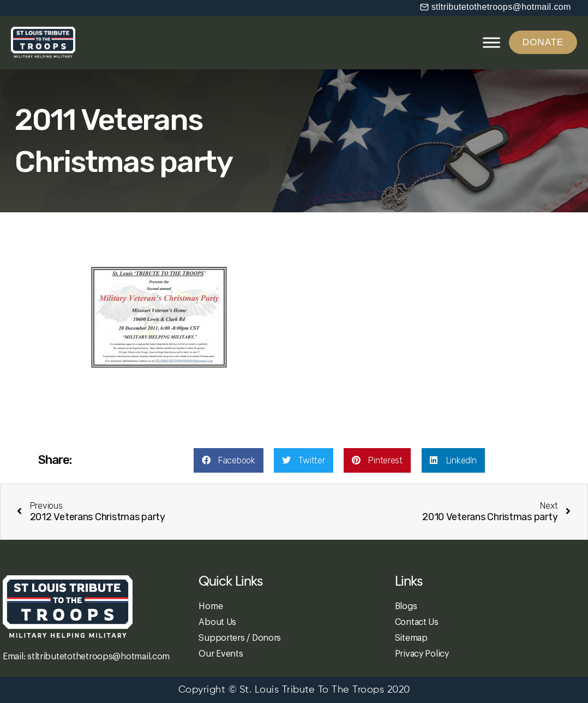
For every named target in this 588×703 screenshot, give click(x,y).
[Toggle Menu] (491, 42)
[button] (496, 7)
